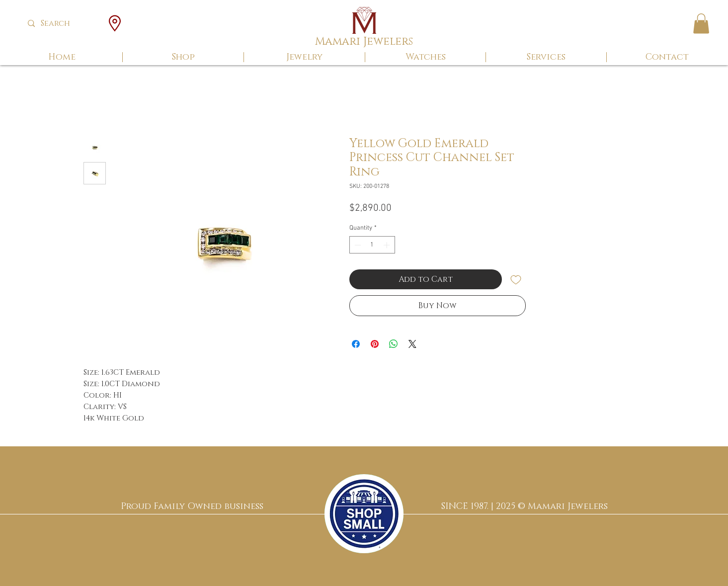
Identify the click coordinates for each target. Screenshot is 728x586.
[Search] (63, 24)
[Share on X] (412, 344)
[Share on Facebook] (356, 344)
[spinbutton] (372, 245)
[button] (701, 24)
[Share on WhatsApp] (394, 344)
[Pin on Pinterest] (375, 344)
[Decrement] (357, 245)
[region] (364, 514)
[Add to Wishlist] (516, 279)
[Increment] (388, 245)
